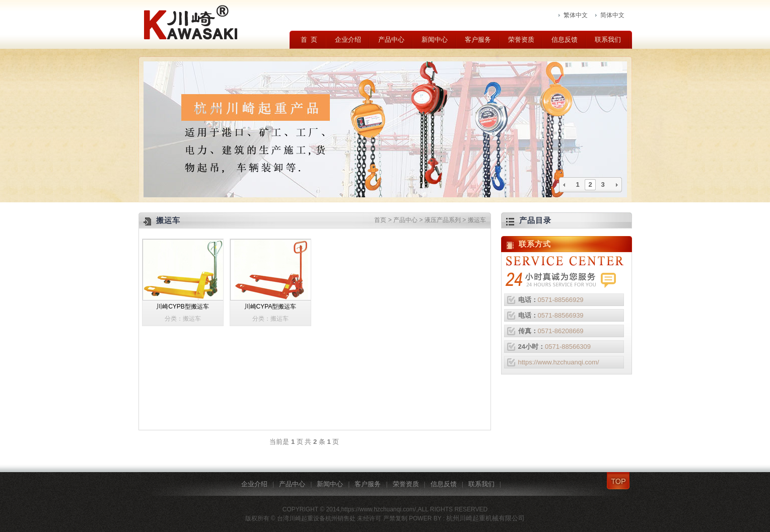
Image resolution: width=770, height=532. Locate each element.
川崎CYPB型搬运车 (183, 307)
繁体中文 (576, 15)
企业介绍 (348, 40)
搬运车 (477, 220)
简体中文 (612, 15)
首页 (380, 220)
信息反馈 (565, 40)
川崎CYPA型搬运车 (270, 307)
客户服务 (478, 40)
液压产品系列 (443, 220)
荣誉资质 (521, 40)
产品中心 (391, 40)
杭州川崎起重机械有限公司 (485, 518)
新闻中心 (435, 40)
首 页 (309, 40)
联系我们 (608, 40)
